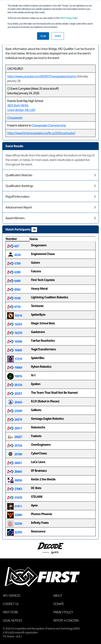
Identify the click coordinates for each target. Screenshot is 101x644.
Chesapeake (15, 118)
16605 (15, 350)
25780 (15, 454)
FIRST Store (10, 612)
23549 (15, 411)
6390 (14, 272)
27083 (15, 489)
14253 (15, 324)
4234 (14, 255)
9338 (14, 298)
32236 (15, 524)
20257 (15, 394)
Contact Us (11, 604)
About (58, 596)
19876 (15, 376)
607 (13, 246)
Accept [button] (43, 36)
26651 (15, 463)
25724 (15, 446)
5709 (14, 263)
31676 (15, 498)
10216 (15, 315)
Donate (59, 604)
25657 (15, 437)
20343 (15, 402)
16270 (15, 333)
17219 (15, 359)
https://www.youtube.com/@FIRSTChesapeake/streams (42, 76)
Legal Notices (12, 620)
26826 (15, 480)
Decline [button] (58, 36)
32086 (15, 515)
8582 (14, 289)
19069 (15, 368)
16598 (15, 342)
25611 (15, 428)
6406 (14, 281)
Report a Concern (66, 620)
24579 (15, 420)
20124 (15, 385)
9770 (14, 307)
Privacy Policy (69, 18)
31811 (15, 506)
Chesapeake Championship (49, 125)
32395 (15, 532)
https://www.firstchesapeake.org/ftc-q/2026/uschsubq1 (41, 133)
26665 (15, 472)
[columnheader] (18, 239)
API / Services (12, 596)
